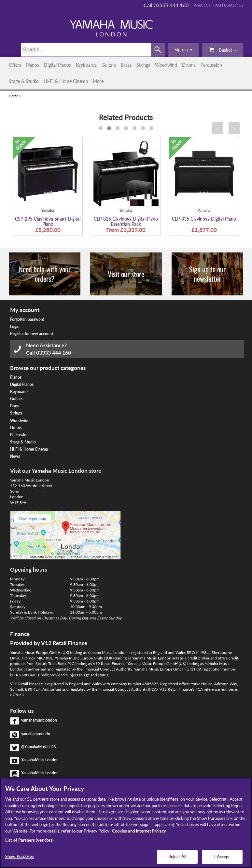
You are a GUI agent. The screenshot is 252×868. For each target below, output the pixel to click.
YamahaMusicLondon (40, 760)
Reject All (177, 857)
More (98, 81)
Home (14, 96)
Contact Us (234, 5)
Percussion (211, 65)
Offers (15, 65)
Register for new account (32, 334)
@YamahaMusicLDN (39, 747)
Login (15, 326)
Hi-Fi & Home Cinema (66, 81)
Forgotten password (27, 319)
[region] (126, 823)
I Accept (222, 857)
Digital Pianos (57, 65)
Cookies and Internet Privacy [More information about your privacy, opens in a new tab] (139, 831)
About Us (202, 5)
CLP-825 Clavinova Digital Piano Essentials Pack (126, 221)
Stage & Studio (24, 81)
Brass (126, 65)
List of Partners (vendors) (29, 840)
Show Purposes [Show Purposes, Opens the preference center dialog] (20, 856)
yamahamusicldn (36, 734)
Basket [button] (223, 50)
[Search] (86, 50)
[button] (183, 50)
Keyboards (86, 65)
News (15, 456)
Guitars (109, 65)
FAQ (217, 5)
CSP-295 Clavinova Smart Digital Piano (48, 221)
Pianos (33, 65)
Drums (189, 65)
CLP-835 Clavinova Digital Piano (204, 219)
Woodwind (166, 65)
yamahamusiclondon (39, 720)
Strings (143, 65)
